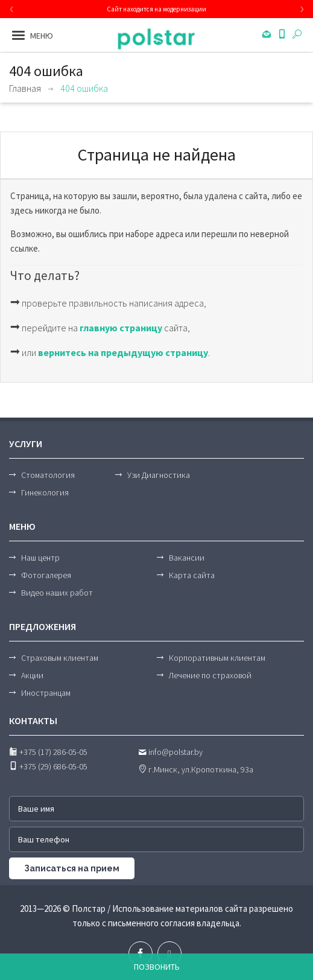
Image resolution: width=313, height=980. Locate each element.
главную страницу (121, 328)
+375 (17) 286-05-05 (48, 752)
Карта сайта (192, 575)
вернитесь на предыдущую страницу (123, 352)
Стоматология (48, 475)
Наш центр (40, 558)
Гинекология (45, 492)
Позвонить (157, 967)
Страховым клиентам (60, 658)
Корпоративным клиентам (217, 658)
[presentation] (11, 9)
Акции (32, 675)
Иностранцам (46, 693)
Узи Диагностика (159, 475)
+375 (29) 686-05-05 (48, 766)
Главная (25, 88)
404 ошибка (84, 88)
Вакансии (187, 558)
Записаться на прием (72, 868)
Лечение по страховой (210, 675)
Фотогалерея (46, 575)
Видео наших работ (57, 593)
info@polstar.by (170, 752)
